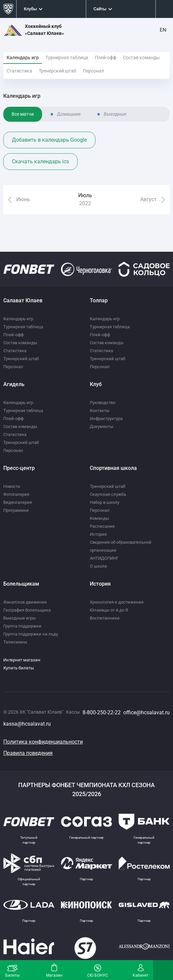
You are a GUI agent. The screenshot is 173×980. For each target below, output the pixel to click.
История (98, 534)
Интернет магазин (22, 660)
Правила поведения (28, 753)
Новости (12, 486)
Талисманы (15, 642)
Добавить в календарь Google (49, 140)
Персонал (93, 71)
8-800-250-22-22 (102, 712)
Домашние (69, 114)
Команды (99, 518)
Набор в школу (105, 502)
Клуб (96, 384)
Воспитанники (105, 618)
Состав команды (141, 58)
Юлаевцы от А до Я (109, 610)
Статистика (19, 71)
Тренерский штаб (58, 71)
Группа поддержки (22, 626)
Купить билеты (19, 668)
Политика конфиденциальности (43, 742)
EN (163, 30)
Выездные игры (20, 618)
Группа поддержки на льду (31, 634)
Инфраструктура (106, 419)
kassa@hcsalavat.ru (27, 724)
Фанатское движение (25, 602)
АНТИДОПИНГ (104, 558)
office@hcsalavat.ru (146, 712)
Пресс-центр (19, 468)
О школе (98, 566)
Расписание (102, 526)
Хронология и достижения (117, 602)
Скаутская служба (108, 494)
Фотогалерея (16, 494)
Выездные (115, 114)
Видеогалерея (18, 502)
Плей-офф (106, 58)
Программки (16, 510)
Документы (102, 426)
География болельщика (27, 610)
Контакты (100, 411)
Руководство (103, 403)
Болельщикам (21, 584)
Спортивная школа (113, 468)
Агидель (14, 384)
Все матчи (23, 114)
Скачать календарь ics (40, 161)
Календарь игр (23, 58)
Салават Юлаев (23, 300)
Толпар (99, 300)
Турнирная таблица (67, 58)
